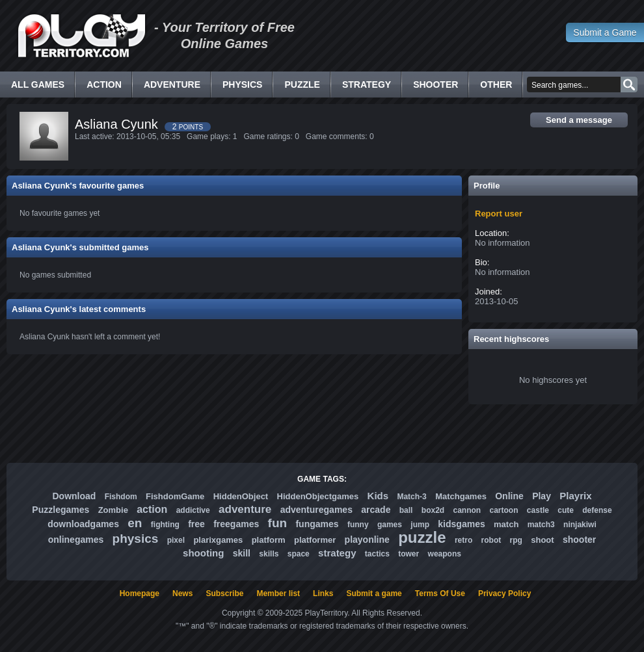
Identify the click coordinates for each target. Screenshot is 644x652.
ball (406, 510)
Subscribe (224, 593)
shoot (542, 540)
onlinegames (76, 540)
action (152, 509)
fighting (165, 525)
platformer (315, 540)
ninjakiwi (580, 525)
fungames (317, 524)
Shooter (436, 85)
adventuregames (316, 510)
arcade (376, 510)
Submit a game (374, 593)
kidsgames (461, 524)
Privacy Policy (504, 593)
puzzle (422, 537)
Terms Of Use (440, 593)
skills (269, 554)
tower (409, 554)
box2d (433, 510)
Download (74, 496)
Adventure (172, 85)
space (299, 554)
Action (104, 85)
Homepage (140, 593)
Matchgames (461, 496)
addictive (193, 510)
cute (566, 510)
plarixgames (218, 540)
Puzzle (302, 85)
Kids (378, 496)
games (390, 525)
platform (269, 540)
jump (420, 525)
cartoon (504, 510)
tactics (377, 554)
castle (538, 510)
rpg (516, 540)
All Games (38, 85)
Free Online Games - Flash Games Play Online (81, 36)
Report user (499, 214)
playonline (367, 540)
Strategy (367, 85)
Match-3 (411, 497)
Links (323, 593)
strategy (337, 553)
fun (278, 523)
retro (463, 540)
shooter (579, 540)
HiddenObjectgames (318, 496)
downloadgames (83, 524)
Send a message (579, 120)
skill (242, 553)
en (135, 523)
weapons (445, 554)
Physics (242, 85)
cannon (467, 510)
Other (496, 85)
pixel (176, 540)
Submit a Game (605, 33)
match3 (541, 525)
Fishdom (121, 497)
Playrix (575, 496)
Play (542, 496)
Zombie (113, 510)
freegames (236, 524)
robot (491, 540)
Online (509, 496)
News (182, 593)
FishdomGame (175, 496)
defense (597, 510)
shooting (203, 553)
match (506, 524)
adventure (245, 509)
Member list (278, 593)
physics (136, 539)
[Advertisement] (322, 434)
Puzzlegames (60, 510)
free (196, 524)
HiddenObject (241, 496)
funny (358, 525)
